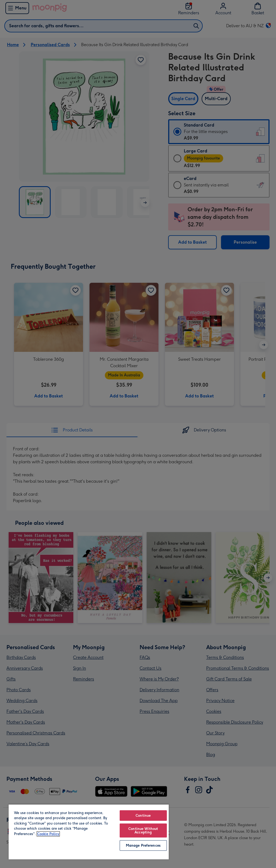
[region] (89, 832)
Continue (143, 816)
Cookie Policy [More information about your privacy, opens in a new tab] (48, 834)
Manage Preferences (143, 845)
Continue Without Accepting (143, 830)
